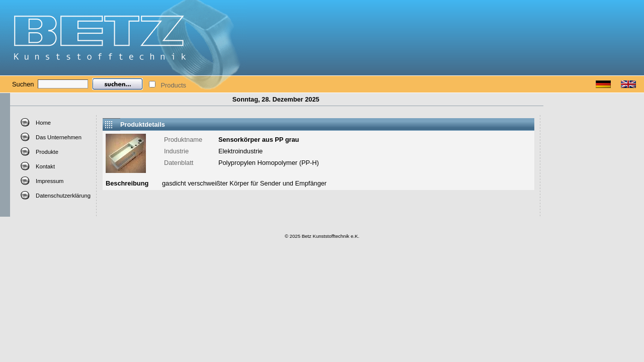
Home (43, 123)
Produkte (47, 152)
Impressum (50, 181)
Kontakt (45, 166)
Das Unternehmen (59, 137)
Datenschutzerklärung (63, 196)
